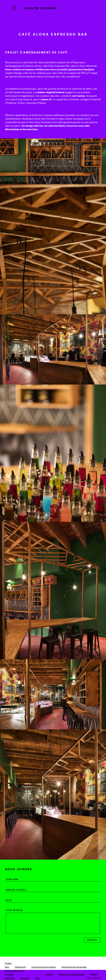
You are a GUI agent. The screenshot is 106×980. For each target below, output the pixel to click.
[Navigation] (14, 8)
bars (7, 967)
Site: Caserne (94, 978)
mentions (25, 978)
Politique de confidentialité (71, 974)
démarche (10, 978)
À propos (9, 974)
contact (49, 974)
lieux (37, 978)
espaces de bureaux (14, 971)
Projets (8, 963)
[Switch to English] (94, 974)
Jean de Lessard (41, 8)
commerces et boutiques (43, 967)
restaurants (20, 967)
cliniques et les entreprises (74, 967)
